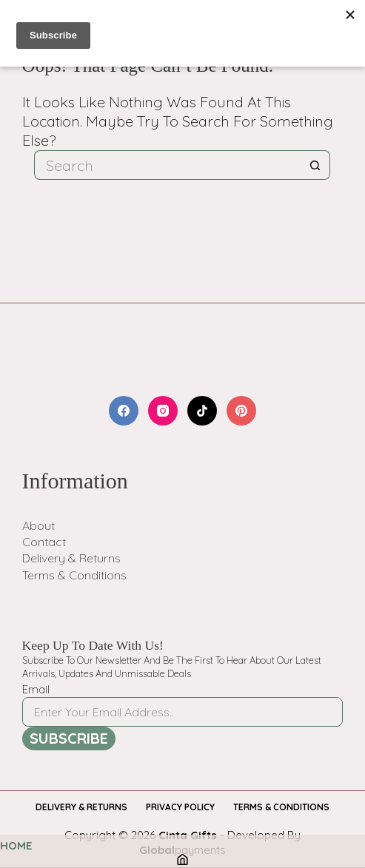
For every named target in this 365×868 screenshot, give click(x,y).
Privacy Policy (180, 807)
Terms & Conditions (74, 575)
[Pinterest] (241, 411)
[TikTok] (202, 411)
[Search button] (315, 165)
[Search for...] (167, 165)
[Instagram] (163, 411)
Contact (44, 542)
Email (36, 689)
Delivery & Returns (71, 558)
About (38, 525)
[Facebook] (124, 411)
